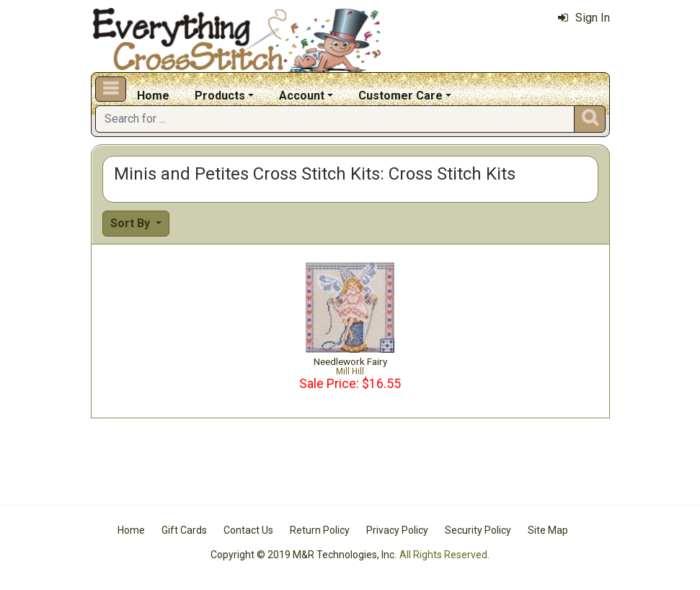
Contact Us (248, 530)
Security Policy (478, 530)
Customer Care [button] (400, 96)
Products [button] (220, 96)
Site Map (548, 530)
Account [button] (302, 96)
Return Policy (320, 530)
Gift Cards (184, 530)
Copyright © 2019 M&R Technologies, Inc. (304, 555)
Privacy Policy (397, 530)
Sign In (584, 18)
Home (153, 96)
